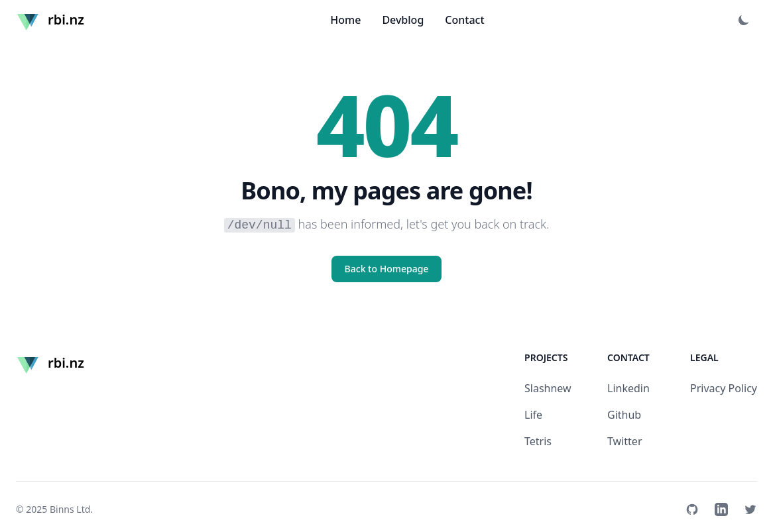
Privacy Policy (724, 388)
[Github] (692, 509)
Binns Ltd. (71, 509)
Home (345, 20)
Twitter (624, 441)
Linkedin (628, 388)
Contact (464, 20)
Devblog (403, 20)
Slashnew (548, 388)
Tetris (538, 441)
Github (624, 415)
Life (533, 415)
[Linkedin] (721, 509)
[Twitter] (750, 509)
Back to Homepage (387, 269)
